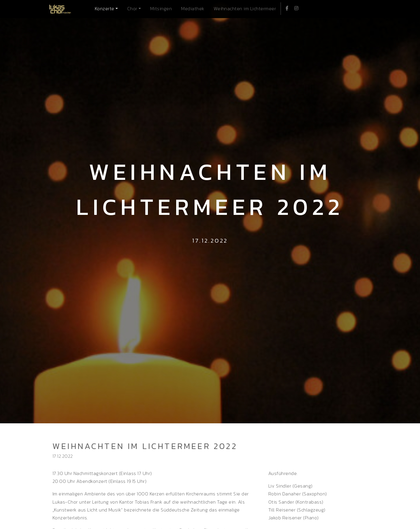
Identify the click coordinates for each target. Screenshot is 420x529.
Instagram (295, 8)
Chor (132, 8)
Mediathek (193, 8)
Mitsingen (161, 8)
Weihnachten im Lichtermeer (245, 8)
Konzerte (105, 8)
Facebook (285, 8)
